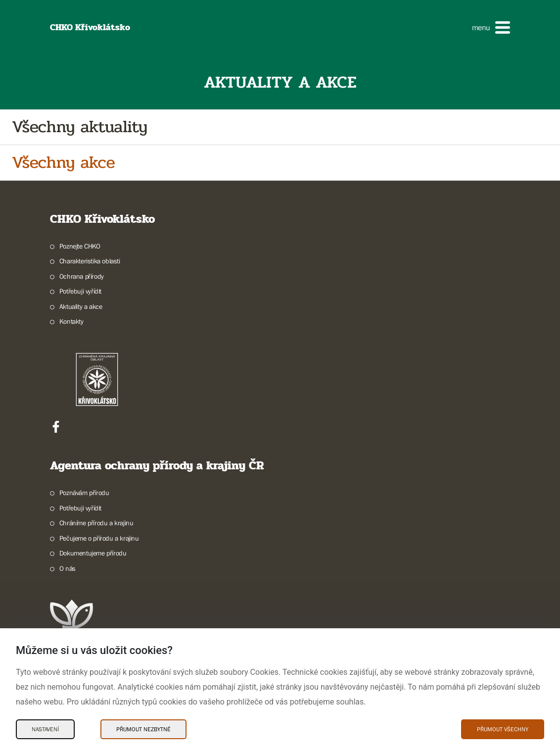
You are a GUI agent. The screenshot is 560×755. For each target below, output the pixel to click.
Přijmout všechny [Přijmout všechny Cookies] (503, 729)
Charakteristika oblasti (90, 261)
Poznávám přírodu (84, 493)
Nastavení (45, 729)
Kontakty (71, 321)
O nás (68, 568)
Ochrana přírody (82, 276)
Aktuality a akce (81, 306)
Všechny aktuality (80, 127)
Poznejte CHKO (80, 246)
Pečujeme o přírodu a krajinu (99, 538)
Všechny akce (63, 163)
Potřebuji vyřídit (80, 291)
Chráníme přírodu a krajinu (96, 523)
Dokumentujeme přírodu (93, 553)
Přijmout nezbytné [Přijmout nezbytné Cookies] (143, 729)
